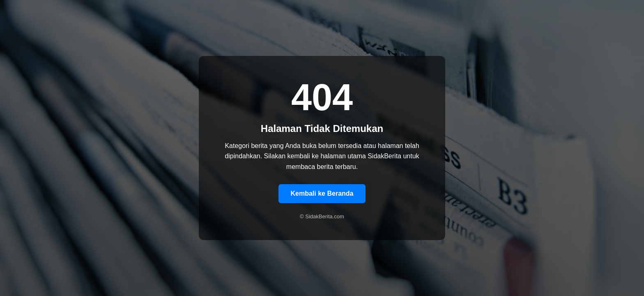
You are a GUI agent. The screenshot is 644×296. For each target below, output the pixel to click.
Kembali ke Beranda (322, 193)
